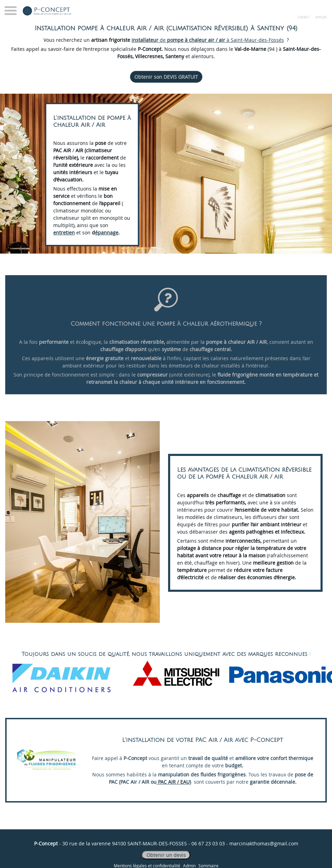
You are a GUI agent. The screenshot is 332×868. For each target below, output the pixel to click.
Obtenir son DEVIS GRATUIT (166, 77)
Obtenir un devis (166, 855)
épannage (107, 232)
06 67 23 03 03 (208, 843)
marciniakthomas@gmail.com (264, 843)
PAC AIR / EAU (173, 782)
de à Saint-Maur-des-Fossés (208, 40)
